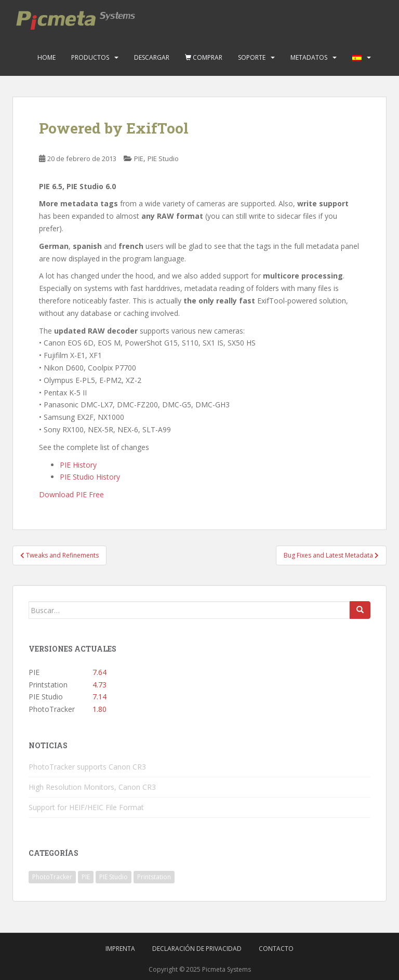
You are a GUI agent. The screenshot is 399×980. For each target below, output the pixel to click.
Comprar (204, 57)
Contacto (276, 949)
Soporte (252, 57)
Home (46, 57)
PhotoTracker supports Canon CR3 (87, 767)
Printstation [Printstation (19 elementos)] (154, 877)
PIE (139, 158)
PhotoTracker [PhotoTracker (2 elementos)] (52, 877)
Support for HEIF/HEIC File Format (86, 807)
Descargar (152, 57)
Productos (90, 57)
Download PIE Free (71, 494)
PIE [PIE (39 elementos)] (86, 877)
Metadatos (309, 57)
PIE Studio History (90, 477)
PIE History (78, 465)
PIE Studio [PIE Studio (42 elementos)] (114, 877)
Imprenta (120, 949)
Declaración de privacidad (197, 949)
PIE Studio (163, 158)
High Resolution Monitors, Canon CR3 (92, 787)
